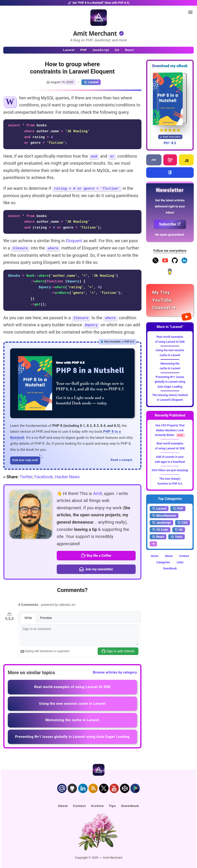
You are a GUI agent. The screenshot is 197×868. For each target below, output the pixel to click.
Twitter (26, 477)
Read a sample (121, 460)
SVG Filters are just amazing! (170, 470)
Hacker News (67, 477)
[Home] (99, 18)
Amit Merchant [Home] (95, 33)
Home (155, 556)
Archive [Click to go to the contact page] (97, 806)
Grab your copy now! (26, 459)
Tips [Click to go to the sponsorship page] (113, 806)
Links (180, 562)
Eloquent (74, 241)
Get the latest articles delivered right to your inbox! (170, 206)
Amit (97, 493)
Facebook (44, 477)
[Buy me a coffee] (170, 274)
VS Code (160, 530)
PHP (178, 509)
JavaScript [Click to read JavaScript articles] (101, 50)
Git (179, 530)
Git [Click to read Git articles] (117, 50)
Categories (163, 562)
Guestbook (170, 568)
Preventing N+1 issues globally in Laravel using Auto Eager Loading (170, 382)
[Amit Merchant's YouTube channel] (170, 300)
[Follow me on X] (155, 262)
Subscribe (170, 224)
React (158, 537)
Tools (177, 537)
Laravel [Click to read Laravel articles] (69, 50)
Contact (184, 556)
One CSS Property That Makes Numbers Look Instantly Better (170, 430)
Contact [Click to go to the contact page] (79, 806)
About (169, 556)
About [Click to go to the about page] (63, 806)
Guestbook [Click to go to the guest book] (130, 806)
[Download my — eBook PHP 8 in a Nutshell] (170, 99)
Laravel (91, 82)
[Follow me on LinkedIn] (184, 262)
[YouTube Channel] (165, 262)
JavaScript (161, 523)
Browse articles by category (115, 672)
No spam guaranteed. (170, 235)
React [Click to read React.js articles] (129, 50)
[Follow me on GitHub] (175, 262)
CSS (183, 523)
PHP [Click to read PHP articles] (84, 50)
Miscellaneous (164, 516)
